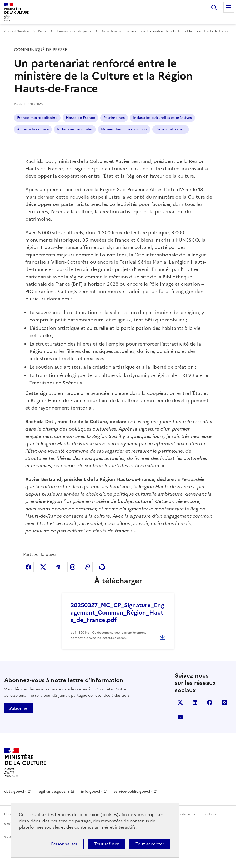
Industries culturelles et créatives (162, 118)
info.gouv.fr (92, 792)
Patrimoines (114, 118)
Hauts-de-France (80, 118)
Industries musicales (75, 129)
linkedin (195, 702)
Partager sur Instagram (73, 567)
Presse (43, 31)
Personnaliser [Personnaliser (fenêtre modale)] (64, 844)
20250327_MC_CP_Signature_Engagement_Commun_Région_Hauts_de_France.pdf (117, 613)
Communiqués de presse (74, 31)
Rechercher (214, 7)
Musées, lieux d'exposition (124, 129)
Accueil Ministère (18, 31)
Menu (229, 7)
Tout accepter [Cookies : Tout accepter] (150, 844)
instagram (224, 702)
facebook (210, 702)
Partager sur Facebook (28, 567)
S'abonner (19, 708)
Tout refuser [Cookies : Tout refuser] (106, 844)
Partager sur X (43, 567)
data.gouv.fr (15, 792)
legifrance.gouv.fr (54, 792)
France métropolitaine (37, 118)
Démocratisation (171, 129)
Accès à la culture (33, 129)
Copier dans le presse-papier (87, 567)
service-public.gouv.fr (133, 792)
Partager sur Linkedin (58, 567)
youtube (180, 717)
